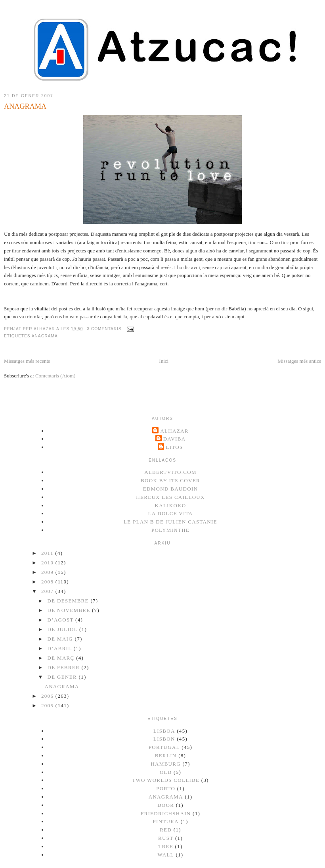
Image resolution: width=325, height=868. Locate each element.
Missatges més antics (299, 361)
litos (174, 447)
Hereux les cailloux (170, 497)
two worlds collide (166, 780)
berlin (166, 755)
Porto (166, 788)
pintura (165, 821)
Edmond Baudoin (170, 489)
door (166, 805)
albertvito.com (170, 472)
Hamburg (166, 764)
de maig (61, 639)
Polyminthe (170, 530)
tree (166, 846)
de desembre (69, 601)
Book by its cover (170, 480)
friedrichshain (166, 813)
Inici (164, 361)
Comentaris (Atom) (55, 376)
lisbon (164, 739)
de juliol (63, 629)
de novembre (70, 610)
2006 (48, 696)
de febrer (65, 667)
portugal (164, 747)
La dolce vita (170, 513)
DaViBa (175, 439)
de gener (63, 677)
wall (166, 855)
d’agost (61, 620)
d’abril (61, 648)
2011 (48, 553)
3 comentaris (104, 329)
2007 (48, 591)
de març (62, 658)
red (166, 830)
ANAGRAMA (25, 106)
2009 (48, 572)
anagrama (45, 336)
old (166, 772)
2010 (48, 563)
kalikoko (171, 505)
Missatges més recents (27, 361)
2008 (48, 582)
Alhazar (174, 431)
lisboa (164, 731)
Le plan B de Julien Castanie (170, 522)
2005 (48, 705)
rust (166, 838)
